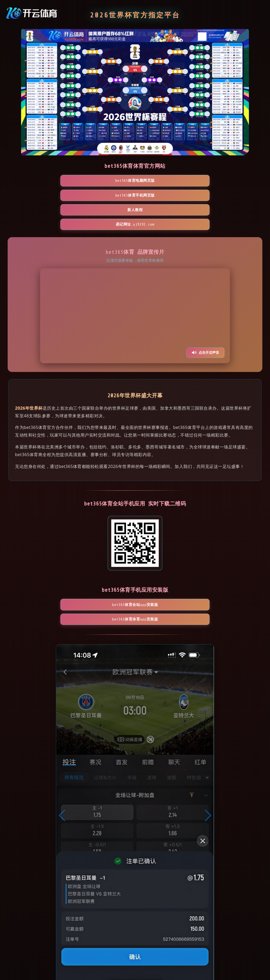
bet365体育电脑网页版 (43, 181)
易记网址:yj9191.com (227, 181)
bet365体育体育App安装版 (166, 564)
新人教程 (166, 181)
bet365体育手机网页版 (104, 181)
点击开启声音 (206, 309)
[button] (62, 763)
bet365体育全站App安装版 (104, 564)
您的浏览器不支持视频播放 (135, 273)
